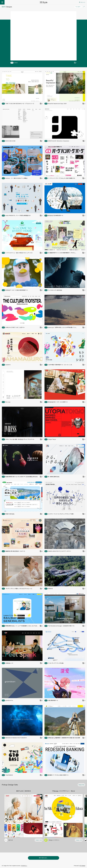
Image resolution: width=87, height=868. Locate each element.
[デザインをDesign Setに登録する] (75, 63)
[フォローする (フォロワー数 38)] (39, 840)
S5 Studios (83, 866)
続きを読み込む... (44, 858)
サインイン (82, 2)
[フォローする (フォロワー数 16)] (79, 840)
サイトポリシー (24, 866)
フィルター (78, 7)
